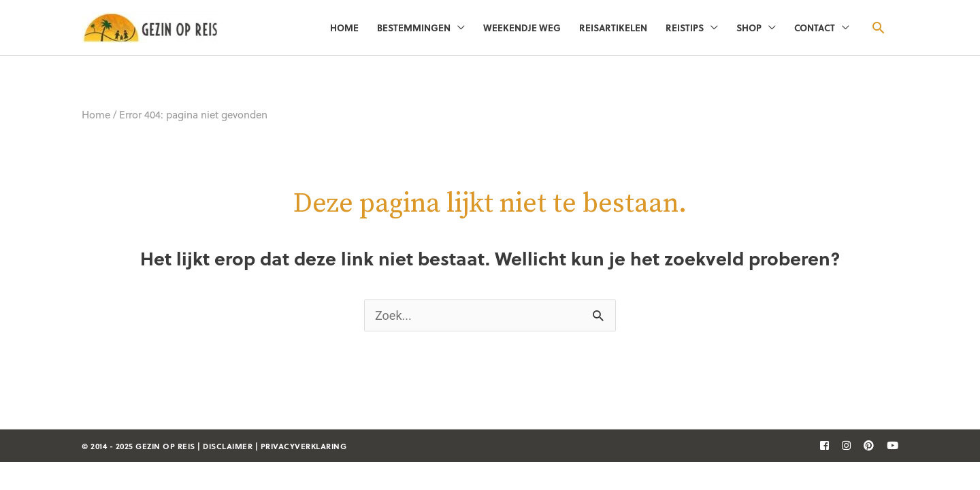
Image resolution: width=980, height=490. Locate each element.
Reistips (685, 28)
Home (344, 28)
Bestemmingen (414, 28)
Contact (815, 28)
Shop (749, 28)
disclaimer (228, 446)
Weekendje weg (522, 28)
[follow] (819, 445)
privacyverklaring (304, 446)
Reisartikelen (613, 28)
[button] (878, 28)
